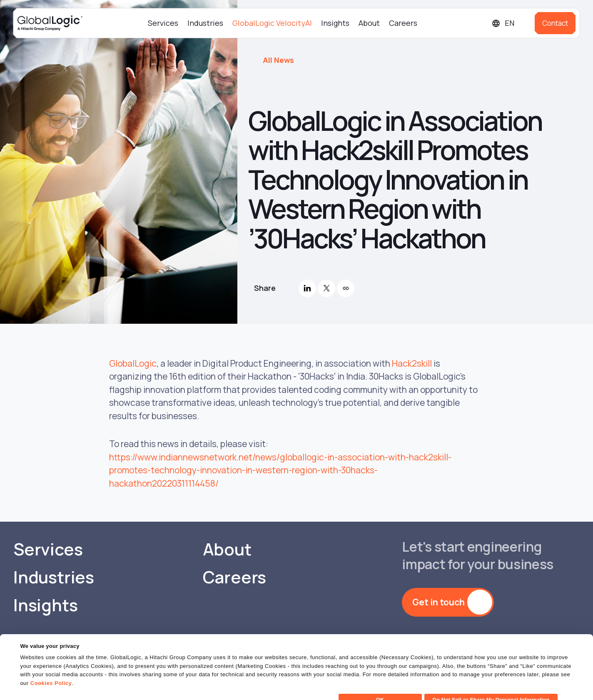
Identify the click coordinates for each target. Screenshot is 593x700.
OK (380, 685)
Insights (335, 23)
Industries (205, 23)
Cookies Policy (51, 669)
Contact (555, 23)
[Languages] (510, 23)
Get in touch (439, 602)
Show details (37, 689)
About (369, 23)
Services (163, 23)
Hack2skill (412, 363)
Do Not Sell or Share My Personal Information (491, 685)
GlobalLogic (133, 363)
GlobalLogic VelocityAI (272, 23)
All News (278, 60)
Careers (403, 23)
